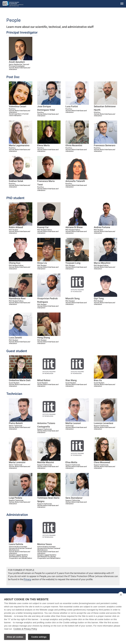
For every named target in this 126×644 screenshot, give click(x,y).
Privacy (27, 579)
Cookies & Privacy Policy (25, 629)
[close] (121, 595)
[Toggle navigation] (122, 4)
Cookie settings (39, 637)
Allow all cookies (15, 637)
